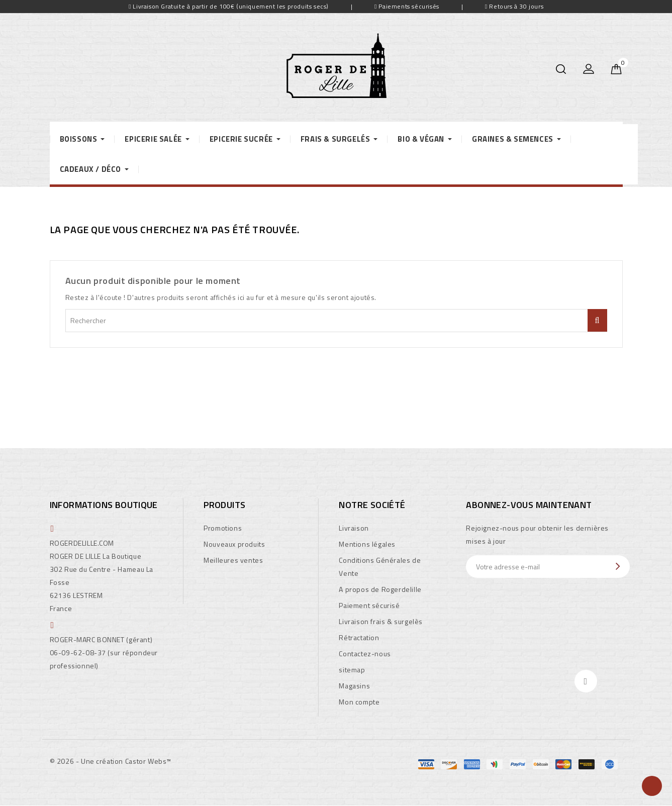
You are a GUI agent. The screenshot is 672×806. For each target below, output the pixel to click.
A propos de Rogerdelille (380, 589)
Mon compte (359, 702)
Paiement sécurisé (369, 605)
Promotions (223, 528)
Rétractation (359, 637)
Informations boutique (104, 505)
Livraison (354, 528)
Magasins (354, 686)
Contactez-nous (365, 653)
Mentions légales (367, 544)
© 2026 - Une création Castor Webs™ (111, 761)
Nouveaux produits (234, 544)
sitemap (352, 670)
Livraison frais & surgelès (381, 621)
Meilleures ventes (233, 560)
